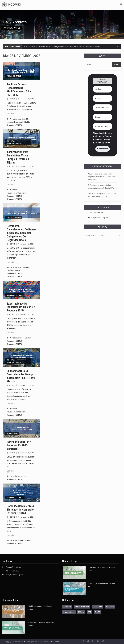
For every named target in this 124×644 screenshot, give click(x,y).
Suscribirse (102, 149)
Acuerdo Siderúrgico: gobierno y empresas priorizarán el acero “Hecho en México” (102, 177)
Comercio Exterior (15, 295)
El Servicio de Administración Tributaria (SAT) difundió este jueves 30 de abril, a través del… (62, 47)
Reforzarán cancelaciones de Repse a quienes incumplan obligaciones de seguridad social (21, 233)
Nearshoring (12, 433)
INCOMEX (8, 28)
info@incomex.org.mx (100, 218)
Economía (110, 607)
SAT (89, 612)
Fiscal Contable (14, 76)
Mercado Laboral (13, 271)
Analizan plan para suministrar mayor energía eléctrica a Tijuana (18, 157)
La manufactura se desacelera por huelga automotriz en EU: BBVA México (21, 376)
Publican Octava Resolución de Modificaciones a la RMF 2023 (19, 90)
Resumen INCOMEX (22, 122)
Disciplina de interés (102, 133)
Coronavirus (98, 607)
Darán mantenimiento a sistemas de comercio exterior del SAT (20, 510)
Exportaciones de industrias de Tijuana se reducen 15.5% (21, 307)
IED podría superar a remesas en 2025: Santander (19, 445)
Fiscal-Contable (101, 140)
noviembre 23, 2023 (27, 385)
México (81, 612)
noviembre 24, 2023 (27, 99)
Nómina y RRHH (101, 143)
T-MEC (98, 612)
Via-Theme (55, 642)
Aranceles (67, 607)
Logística (10, 122)
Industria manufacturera (14, 142)
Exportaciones (69, 612)
